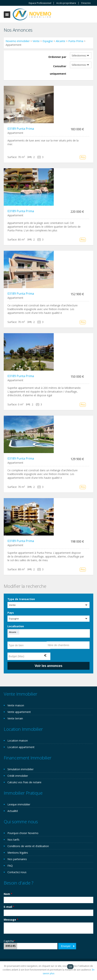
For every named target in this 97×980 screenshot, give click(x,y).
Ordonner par (57, 57)
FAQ (10, 866)
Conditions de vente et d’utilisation (28, 846)
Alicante (61, 41)
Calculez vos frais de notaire (24, 782)
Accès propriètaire (66, 3)
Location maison (18, 741)
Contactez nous (17, 872)
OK (70, 967)
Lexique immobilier (19, 804)
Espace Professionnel (40, 3)
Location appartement (21, 747)
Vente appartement (19, 712)
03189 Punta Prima (21, 129)
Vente (36, 41)
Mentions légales (18, 853)
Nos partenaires (17, 859)
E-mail (9, 907)
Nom (8, 894)
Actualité (13, 811)
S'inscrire (86, 3)
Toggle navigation (7, 15)
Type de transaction (21, 599)
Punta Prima (76, 41)
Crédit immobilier (18, 776)
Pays (11, 613)
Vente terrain (15, 718)
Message (11, 920)
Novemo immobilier (18, 41)
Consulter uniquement (58, 70)
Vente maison (16, 705)
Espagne (48, 41)
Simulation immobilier (21, 769)
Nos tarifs (13, 840)
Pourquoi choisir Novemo (23, 833)
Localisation (16, 626)
